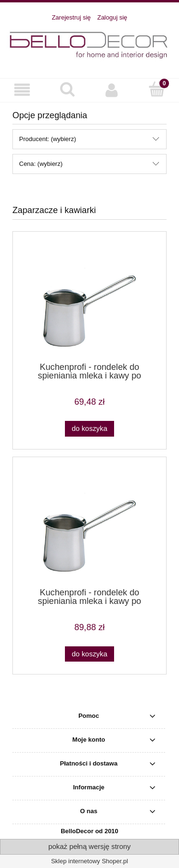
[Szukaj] (67, 89)
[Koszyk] (157, 89)
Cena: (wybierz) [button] (41, 164)
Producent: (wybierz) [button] (47, 139)
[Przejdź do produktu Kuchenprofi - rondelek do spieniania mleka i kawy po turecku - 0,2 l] (89, 301)
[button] (22, 90)
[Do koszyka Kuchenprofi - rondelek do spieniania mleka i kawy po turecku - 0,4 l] (89, 654)
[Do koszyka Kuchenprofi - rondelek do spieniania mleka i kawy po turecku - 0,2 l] (89, 429)
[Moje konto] (112, 90)
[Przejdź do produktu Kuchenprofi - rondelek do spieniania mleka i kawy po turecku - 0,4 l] (89, 526)
